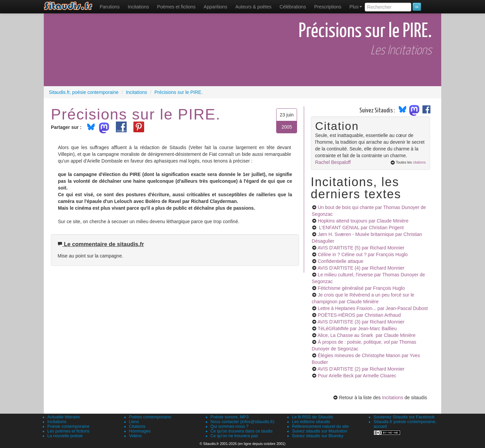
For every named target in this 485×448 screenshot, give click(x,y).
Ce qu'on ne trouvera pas (234, 436)
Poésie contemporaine (69, 426)
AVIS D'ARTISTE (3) (361, 322)
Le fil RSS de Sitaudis (313, 417)
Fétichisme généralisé (361, 288)
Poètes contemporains (150, 417)
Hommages (140, 431)
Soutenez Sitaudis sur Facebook (404, 417)
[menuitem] (110, 7)
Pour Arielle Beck (357, 376)
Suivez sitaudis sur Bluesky (318, 436)
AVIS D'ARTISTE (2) (361, 369)
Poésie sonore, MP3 (230, 417)
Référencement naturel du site (320, 426)
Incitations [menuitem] (138, 7)
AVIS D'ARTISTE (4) (361, 268)
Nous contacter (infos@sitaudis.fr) (243, 422)
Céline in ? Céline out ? (363, 254)
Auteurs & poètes (253, 7)
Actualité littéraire (64, 417)
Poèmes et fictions (176, 7)
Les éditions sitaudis (311, 422)
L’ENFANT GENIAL (361, 228)
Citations (137, 426)
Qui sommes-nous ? (230, 426)
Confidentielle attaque (340, 261)
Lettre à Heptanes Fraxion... (373, 308)
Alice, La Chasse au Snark (367, 335)
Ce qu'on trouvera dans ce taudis (241, 431)
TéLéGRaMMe (357, 329)
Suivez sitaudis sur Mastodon (320, 431)
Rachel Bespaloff (333, 162)
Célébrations (293, 7)
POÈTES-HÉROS (359, 315)
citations (419, 162)
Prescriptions (328, 7)
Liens (134, 422)
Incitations (393, 398)
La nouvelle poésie (65, 436)
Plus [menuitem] (356, 7)
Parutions (110, 7)
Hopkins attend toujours (363, 221)
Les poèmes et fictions (69, 431)
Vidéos (135, 436)
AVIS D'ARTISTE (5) (361, 248)
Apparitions (216, 7)
